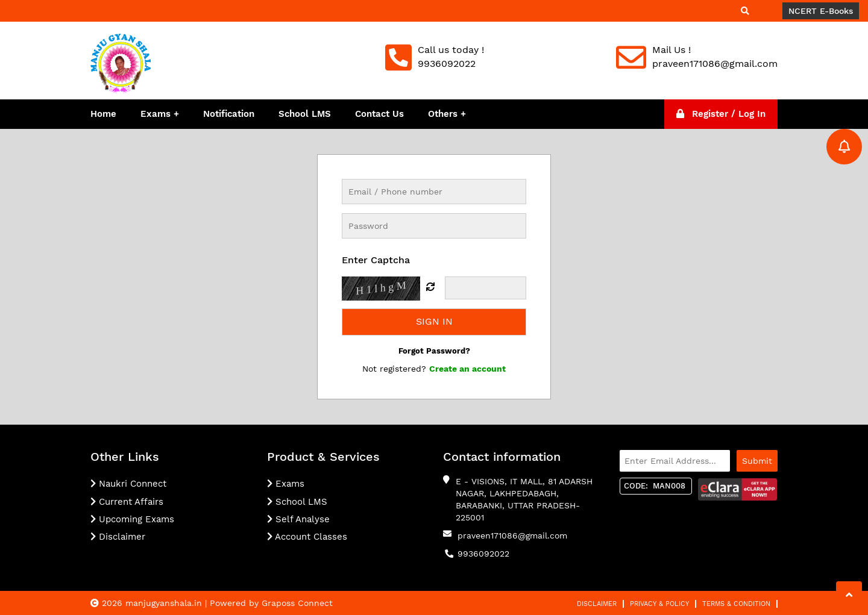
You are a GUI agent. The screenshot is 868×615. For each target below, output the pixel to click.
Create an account (467, 369)
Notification (229, 114)
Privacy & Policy (659, 604)
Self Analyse (298, 519)
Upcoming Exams (132, 519)
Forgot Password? (434, 351)
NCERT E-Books (821, 11)
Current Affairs (127, 502)
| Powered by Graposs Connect (269, 603)
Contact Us (379, 114)
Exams (156, 114)
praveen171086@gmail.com (512, 535)
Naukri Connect (128, 484)
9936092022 (483, 554)
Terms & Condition (736, 604)
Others (444, 114)
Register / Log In (721, 114)
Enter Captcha (376, 260)
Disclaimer (118, 537)
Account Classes (307, 537)
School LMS (305, 114)
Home (103, 114)
